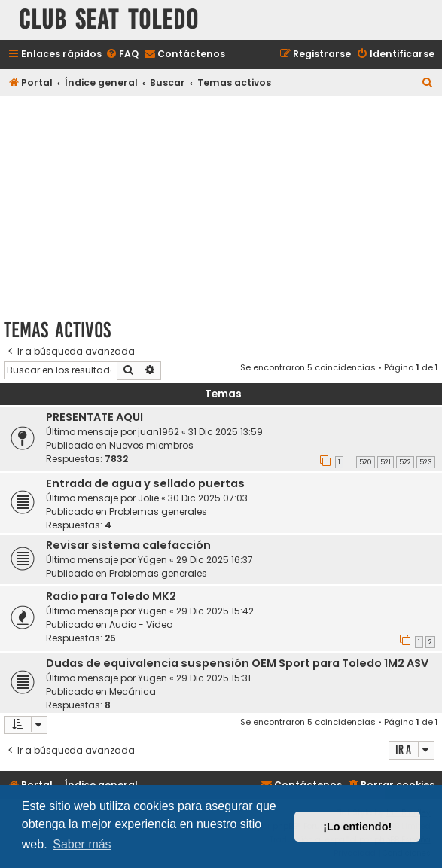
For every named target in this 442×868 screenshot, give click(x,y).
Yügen (152, 560)
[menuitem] (122, 55)
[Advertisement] (221, 205)
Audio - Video (141, 624)
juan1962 (159, 432)
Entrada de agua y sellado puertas (145, 483)
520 (366, 462)
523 (426, 462)
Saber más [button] (82, 844)
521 (386, 462)
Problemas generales (158, 512)
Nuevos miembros (151, 445)
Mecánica (133, 691)
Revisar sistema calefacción (128, 545)
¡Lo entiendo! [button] (357, 827)
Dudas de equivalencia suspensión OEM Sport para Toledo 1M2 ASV (237, 663)
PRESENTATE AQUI (94, 417)
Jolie (148, 498)
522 (405, 462)
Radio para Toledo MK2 (111, 596)
